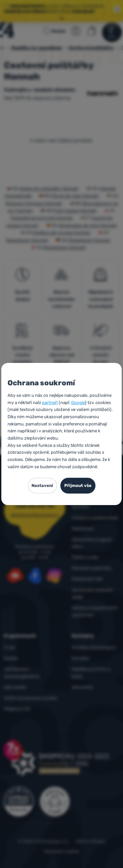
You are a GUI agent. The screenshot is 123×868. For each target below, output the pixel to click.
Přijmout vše (78, 485)
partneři (50, 403)
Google (78, 403)
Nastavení (42, 485)
